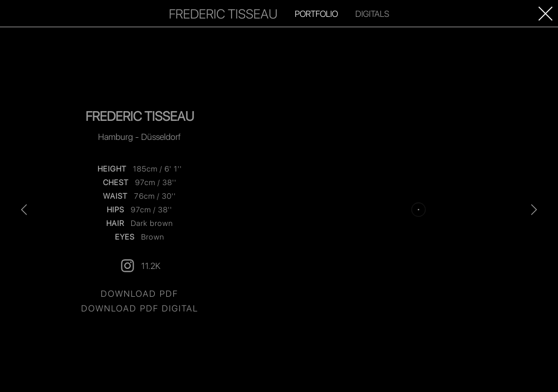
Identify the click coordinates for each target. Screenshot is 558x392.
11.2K (140, 266)
